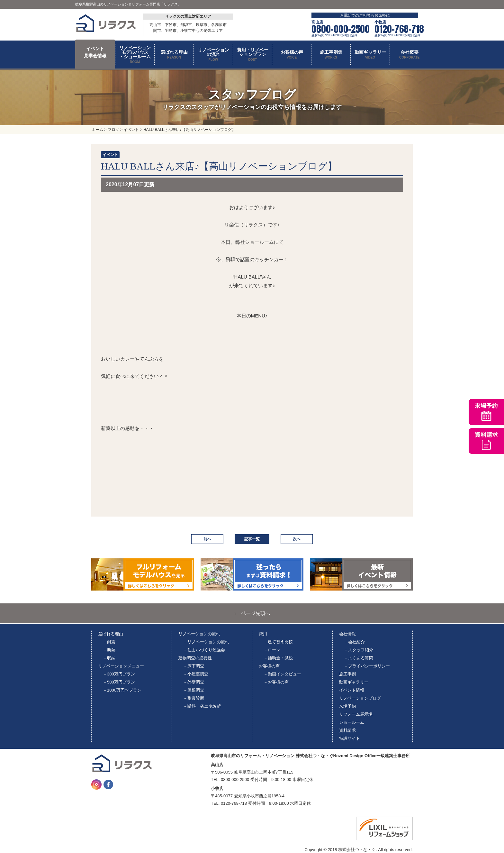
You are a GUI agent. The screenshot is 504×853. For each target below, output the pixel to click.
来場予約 (347, 706)
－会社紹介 (354, 642)
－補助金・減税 (278, 658)
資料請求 (347, 730)
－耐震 (109, 642)
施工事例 (347, 674)
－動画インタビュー (282, 674)
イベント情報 (352, 690)
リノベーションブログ (360, 698)
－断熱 (109, 650)
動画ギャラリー (354, 682)
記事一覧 (252, 539)
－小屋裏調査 (196, 674)
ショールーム (352, 722)
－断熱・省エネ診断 (202, 706)
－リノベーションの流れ (206, 642)
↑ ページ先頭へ (252, 613)
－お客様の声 (276, 682)
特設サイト (350, 738)
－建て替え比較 (278, 642)
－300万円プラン (119, 674)
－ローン (272, 650)
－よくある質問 (359, 658)
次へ (297, 539)
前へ (207, 539)
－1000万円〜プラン (122, 690)
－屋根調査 (194, 690)
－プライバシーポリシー (367, 666)
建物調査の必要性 (195, 658)
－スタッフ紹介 (359, 650)
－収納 (109, 658)
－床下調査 (194, 666)
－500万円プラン (119, 682)
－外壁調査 (194, 682)
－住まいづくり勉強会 (204, 650)
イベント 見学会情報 (95, 52)
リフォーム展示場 (356, 714)
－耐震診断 (194, 698)
